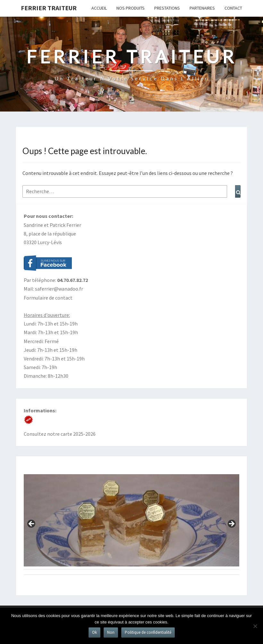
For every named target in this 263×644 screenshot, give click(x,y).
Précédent (32, 524)
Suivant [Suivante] (231, 524)
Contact (233, 8)
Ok (94, 632)
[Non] (255, 626)
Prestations (167, 8)
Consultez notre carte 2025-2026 (60, 434)
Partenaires (202, 8)
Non (111, 632)
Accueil (99, 8)
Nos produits (131, 8)
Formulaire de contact (48, 298)
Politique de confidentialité (148, 632)
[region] (131, 526)
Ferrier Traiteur (49, 8)
